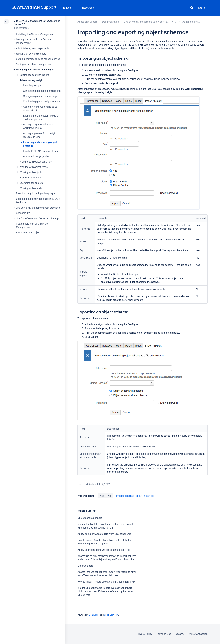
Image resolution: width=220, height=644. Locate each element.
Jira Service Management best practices (38, 208)
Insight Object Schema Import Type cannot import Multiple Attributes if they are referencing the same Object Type (105, 591)
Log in (202, 8)
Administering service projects (32, 48)
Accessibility (23, 213)
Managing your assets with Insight (35, 70)
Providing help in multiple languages (36, 194)
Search (192, 8)
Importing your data (30, 178)
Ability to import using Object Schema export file (104, 550)
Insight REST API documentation (41, 151)
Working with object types (34, 167)
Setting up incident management (34, 64)
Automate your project (28, 232)
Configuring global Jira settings (40, 96)
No (109, 496)
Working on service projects (31, 54)
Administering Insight (31, 80)
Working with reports (31, 188)
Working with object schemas (36, 162)
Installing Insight (32, 86)
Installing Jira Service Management (35, 34)
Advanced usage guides (36, 156)
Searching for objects (31, 183)
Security (180, 634)
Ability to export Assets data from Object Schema (104, 534)
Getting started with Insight (34, 75)
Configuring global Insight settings (42, 101)
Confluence (94, 615)
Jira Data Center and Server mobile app (37, 218)
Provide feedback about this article (135, 496)
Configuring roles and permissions (42, 91)
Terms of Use (164, 634)
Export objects (85, 566)
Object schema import (90, 518)
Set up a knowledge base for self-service (38, 59)
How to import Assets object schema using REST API (106, 582)
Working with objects (31, 172)
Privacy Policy (144, 634)
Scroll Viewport (111, 615)
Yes (102, 496)
